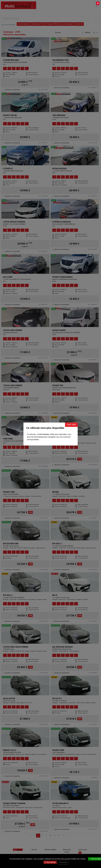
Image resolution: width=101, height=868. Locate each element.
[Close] (98, 3)
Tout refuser (50, 862)
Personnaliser (63, 862)
